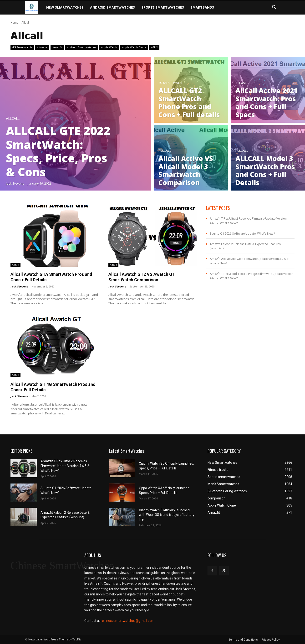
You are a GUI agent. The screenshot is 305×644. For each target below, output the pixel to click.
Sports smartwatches (163, 7)
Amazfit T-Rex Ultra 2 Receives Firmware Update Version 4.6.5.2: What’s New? (65, 466)
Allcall (13, 119)
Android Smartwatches (112, 7)
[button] (274, 8)
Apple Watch (109, 47)
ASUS (154, 47)
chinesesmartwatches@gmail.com (128, 621)
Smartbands (202, 7)
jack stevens (19, 286)
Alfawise (42, 47)
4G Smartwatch (22, 47)
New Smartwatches (65, 7)
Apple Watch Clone (134, 47)
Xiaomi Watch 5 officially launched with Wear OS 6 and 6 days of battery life (167, 515)
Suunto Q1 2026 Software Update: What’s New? (242, 234)
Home (14, 23)
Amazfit (57, 47)
